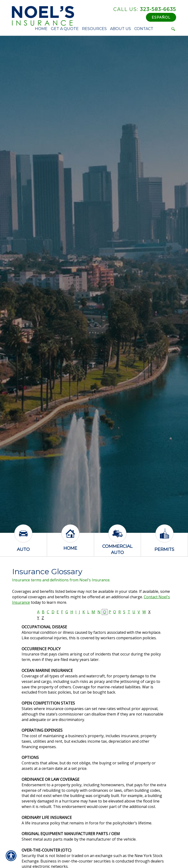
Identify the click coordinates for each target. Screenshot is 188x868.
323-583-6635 (145, 9)
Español (161, 17)
